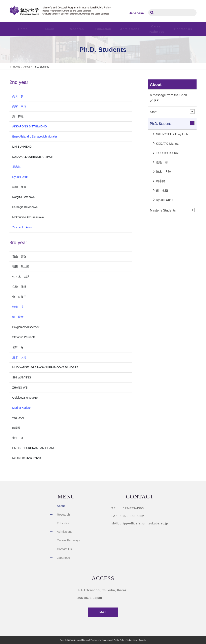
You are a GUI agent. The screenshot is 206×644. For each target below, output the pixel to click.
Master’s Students (163, 210)
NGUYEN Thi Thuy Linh (172, 134)
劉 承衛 (18, 317)
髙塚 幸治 (19, 106)
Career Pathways (68, 540)
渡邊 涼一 (19, 307)
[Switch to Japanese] (136, 13)
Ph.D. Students (161, 124)
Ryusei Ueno (20, 177)
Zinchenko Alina (22, 227)
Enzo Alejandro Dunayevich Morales (35, 137)
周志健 (16, 167)
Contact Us (183, 29)
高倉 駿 (18, 96)
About (156, 84)
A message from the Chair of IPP (168, 98)
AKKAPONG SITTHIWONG (30, 126)
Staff (153, 112)
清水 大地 (19, 357)
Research (63, 514)
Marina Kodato (21, 408)
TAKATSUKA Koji (167, 153)
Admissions (65, 532)
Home (23, 29)
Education (64, 523)
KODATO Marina (167, 143)
